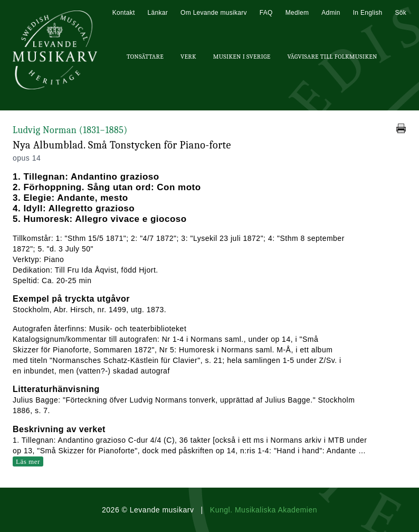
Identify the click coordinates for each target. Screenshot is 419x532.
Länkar (158, 13)
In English (368, 13)
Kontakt (124, 13)
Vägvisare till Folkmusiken (332, 57)
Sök (401, 13)
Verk (188, 57)
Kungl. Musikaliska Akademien (264, 510)
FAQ (266, 13)
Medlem (297, 13)
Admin (331, 13)
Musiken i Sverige (242, 57)
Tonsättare (145, 57)
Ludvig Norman (70, 130)
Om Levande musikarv (214, 13)
